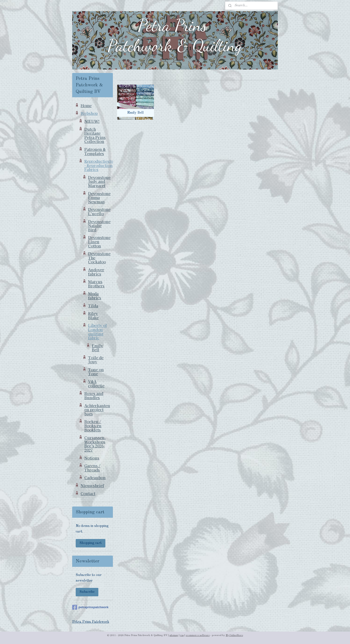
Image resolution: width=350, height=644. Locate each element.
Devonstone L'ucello (99, 211)
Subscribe (87, 592)
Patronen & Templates (95, 151)
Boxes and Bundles (94, 395)
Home (86, 105)
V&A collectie (96, 384)
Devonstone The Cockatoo (99, 258)
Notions (92, 458)
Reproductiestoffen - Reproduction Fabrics (99, 165)
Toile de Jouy (96, 360)
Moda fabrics (95, 296)
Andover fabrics (96, 272)
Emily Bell (97, 348)
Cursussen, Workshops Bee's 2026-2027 (95, 444)
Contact (88, 493)
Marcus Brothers (96, 284)
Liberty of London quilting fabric (97, 331)
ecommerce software (198, 635)
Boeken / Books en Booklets (93, 425)
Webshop (89, 113)
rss (182, 635)
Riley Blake (93, 315)
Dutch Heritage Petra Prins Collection (95, 135)
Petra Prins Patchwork (91, 622)
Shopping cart (91, 543)
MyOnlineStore (234, 635)
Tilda (93, 306)
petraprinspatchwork (90, 607)
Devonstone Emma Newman (99, 197)
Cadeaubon (95, 478)
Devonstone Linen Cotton (99, 241)
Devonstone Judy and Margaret (99, 181)
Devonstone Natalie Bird (99, 226)
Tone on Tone (96, 372)
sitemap (174, 635)
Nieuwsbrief (92, 485)
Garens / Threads (92, 468)
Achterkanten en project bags (97, 410)
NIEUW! (92, 121)
